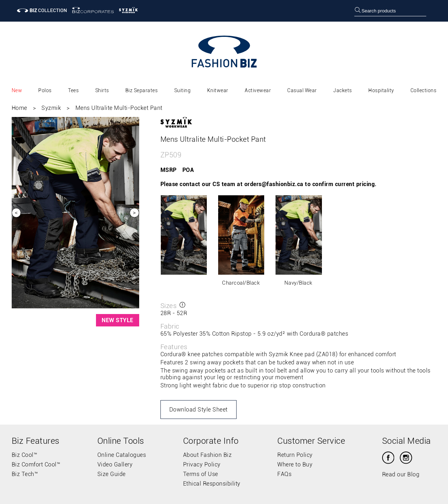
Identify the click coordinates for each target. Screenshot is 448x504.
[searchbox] (390, 11)
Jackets (343, 90)
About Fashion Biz (208, 455)
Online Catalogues (122, 455)
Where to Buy (295, 464)
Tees (73, 90)
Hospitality (381, 90)
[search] (358, 11)
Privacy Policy (202, 464)
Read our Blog (401, 474)
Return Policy (295, 455)
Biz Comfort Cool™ (36, 464)
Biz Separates (142, 90)
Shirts (102, 90)
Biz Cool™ (25, 455)
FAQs (284, 474)
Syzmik (51, 108)
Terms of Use (201, 474)
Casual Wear (302, 90)
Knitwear (218, 90)
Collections (424, 90)
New (17, 90)
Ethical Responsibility (212, 484)
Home (19, 108)
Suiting (183, 90)
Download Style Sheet (199, 410)
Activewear (258, 90)
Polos (45, 90)
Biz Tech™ (25, 474)
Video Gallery (115, 464)
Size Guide (112, 474)
